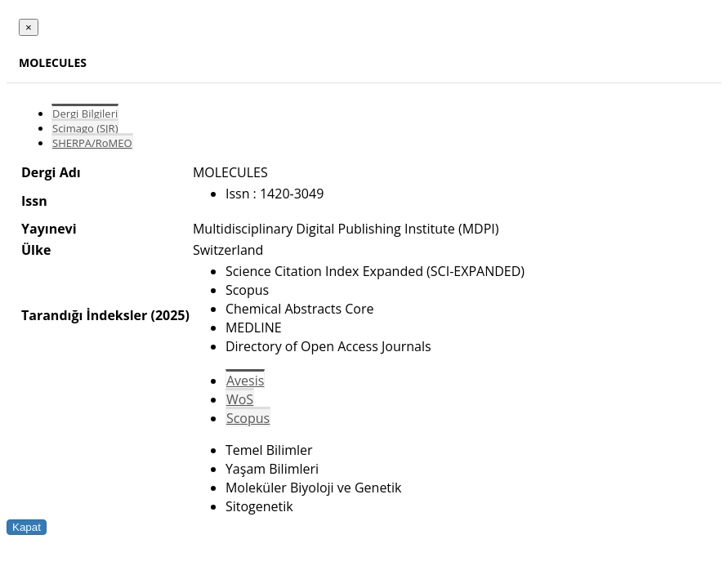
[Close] (29, 27)
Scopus (248, 418)
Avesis (245, 381)
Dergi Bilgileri (85, 114)
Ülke (36, 250)
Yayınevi (49, 229)
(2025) (170, 315)
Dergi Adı (51, 172)
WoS (240, 399)
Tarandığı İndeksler (84, 315)
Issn (34, 201)
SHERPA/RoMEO (92, 143)
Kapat (27, 527)
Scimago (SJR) (85, 128)
